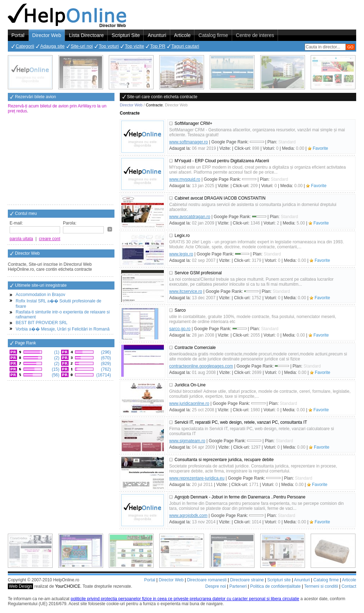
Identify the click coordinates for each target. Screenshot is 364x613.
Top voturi (109, 46)
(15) (55, 369)
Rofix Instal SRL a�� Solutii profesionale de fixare (58, 304)
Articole (183, 35)
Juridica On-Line (190, 385)
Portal (18, 35)
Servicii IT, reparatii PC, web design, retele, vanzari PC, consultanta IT (241, 422)
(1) (56, 352)
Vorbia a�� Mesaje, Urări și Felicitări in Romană (63, 329)
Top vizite (134, 46)
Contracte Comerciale (195, 348)
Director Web (47, 35)
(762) (105, 369)
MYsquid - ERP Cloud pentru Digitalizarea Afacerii (222, 161)
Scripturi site (279, 580)
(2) (56, 358)
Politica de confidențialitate (275, 586)
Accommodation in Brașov (40, 295)
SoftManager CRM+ (193, 123)
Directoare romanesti (207, 580)
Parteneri (238, 586)
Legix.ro (182, 236)
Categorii (25, 46)
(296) (105, 352)
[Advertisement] (61, 160)
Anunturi (157, 35)
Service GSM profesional (198, 273)
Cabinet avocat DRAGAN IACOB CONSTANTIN (220, 198)
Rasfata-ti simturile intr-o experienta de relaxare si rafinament (63, 315)
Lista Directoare (86, 35)
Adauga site (52, 46)
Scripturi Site (126, 35)
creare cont (50, 239)
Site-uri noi (82, 46)
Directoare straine (247, 580)
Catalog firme (213, 35)
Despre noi (215, 586)
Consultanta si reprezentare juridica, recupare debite (224, 460)
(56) (55, 375)
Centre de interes (255, 35)
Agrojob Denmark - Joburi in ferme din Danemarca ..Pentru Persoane (240, 497)
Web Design (20, 586)
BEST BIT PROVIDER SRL (42, 323)
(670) (105, 358)
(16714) (103, 375)
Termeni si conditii (321, 586)
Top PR (158, 46)
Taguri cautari (185, 46)
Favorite (320, 148)
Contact (349, 586)
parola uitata (21, 239)
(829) (105, 364)
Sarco (180, 310)
